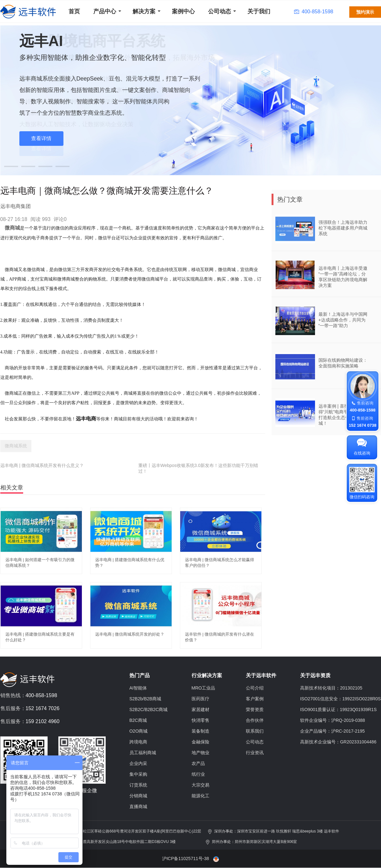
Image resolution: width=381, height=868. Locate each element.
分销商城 (138, 796)
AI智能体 (138, 688)
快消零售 (200, 720)
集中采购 (138, 774)
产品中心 (105, 11)
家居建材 (200, 709)
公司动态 (220, 11)
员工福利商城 (143, 753)
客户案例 (255, 699)
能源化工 (200, 796)
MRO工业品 (204, 688)
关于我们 (259, 11)
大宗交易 (200, 785)
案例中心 (183, 11)
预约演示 (365, 12)
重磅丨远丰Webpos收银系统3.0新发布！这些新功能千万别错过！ (198, 468)
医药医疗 (200, 699)
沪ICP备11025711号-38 (186, 858)
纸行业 (198, 774)
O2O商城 (139, 731)
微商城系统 (16, 446)
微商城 (12, 228)
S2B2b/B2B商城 (145, 699)
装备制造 (200, 731)
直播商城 (138, 806)
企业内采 (138, 763)
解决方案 (144, 11)
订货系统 (138, 785)
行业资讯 (255, 753)
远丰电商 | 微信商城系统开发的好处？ (130, 634)
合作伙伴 (255, 720)
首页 (74, 11)
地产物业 (200, 753)
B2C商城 (138, 720)
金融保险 (200, 742)
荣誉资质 (255, 709)
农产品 (198, 763)
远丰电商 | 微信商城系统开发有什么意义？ (42, 465)
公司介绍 (255, 688)
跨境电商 (138, 742)
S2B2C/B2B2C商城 (149, 709)
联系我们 (255, 731)
